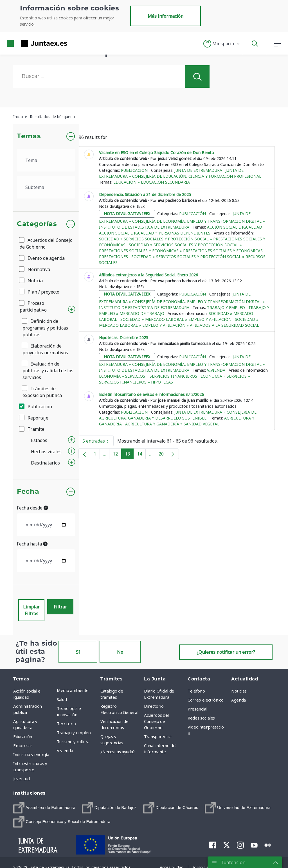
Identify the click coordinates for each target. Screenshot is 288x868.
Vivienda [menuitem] (65, 750)
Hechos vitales (46, 452)
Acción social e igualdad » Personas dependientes (155, 233)
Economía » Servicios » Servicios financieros (148, 376)
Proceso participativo (33, 306)
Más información (166, 16)
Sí (78, 652)
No (120, 652)
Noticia (31, 281)
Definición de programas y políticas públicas (45, 328)
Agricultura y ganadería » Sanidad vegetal (172, 424)
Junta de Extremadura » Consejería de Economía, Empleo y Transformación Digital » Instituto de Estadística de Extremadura (182, 220)
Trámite (32, 429)
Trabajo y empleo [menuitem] (74, 732)
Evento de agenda (42, 258)
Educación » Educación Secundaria (152, 182)
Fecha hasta (32, 544)
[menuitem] (44, 808)
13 (129, 455)
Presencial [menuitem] (197, 709)
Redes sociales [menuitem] (201, 718)
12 (117, 455)
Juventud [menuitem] (21, 779)
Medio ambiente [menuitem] (73, 690)
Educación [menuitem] (23, 736)
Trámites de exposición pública (42, 392)
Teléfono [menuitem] (196, 691)
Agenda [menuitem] (238, 700)
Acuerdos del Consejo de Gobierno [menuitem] (156, 721)
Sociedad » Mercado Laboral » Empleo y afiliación (176, 319)
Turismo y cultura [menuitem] (73, 741)
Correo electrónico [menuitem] (206, 700)
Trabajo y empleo (226, 307)
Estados (39, 440)
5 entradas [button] (98, 442)
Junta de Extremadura (198, 170)
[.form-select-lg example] (46, 160)
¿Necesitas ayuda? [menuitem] (118, 752)
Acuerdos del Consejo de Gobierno (46, 244)
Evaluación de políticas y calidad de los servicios (48, 371)
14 (141, 455)
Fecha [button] (28, 492)
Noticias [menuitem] (239, 691)
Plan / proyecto (40, 292)
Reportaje (34, 418)
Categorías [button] (37, 224)
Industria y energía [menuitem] (31, 754)
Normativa (35, 269)
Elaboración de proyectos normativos (45, 349)
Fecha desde (32, 508)
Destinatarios (45, 463)
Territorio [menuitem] (66, 723)
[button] (222, 44)
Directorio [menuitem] (154, 706)
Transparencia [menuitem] (158, 736)
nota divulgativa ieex (127, 214)
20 (163, 455)
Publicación (36, 407)
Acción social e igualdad (235, 227)
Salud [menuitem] (62, 699)
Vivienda (216, 370)
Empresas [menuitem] (23, 745)
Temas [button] (29, 136)
